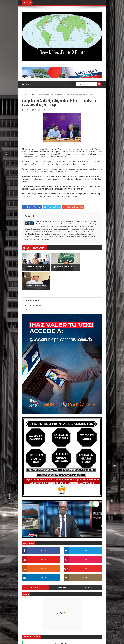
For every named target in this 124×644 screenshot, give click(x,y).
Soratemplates (62, 624)
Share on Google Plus (72, 207)
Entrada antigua (96, 291)
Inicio (64, 291)
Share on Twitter (51, 207)
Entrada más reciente (30, 291)
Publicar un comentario (33, 286)
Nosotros (85, 640)
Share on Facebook (31, 207)
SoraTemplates (35, 640)
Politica (48, 110)
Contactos (94, 640)
